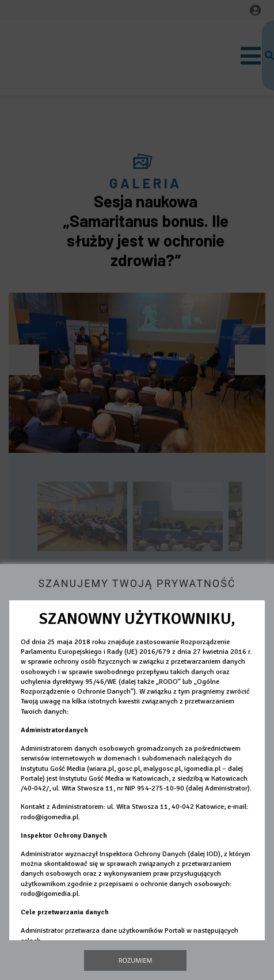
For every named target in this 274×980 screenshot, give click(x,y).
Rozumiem (136, 960)
